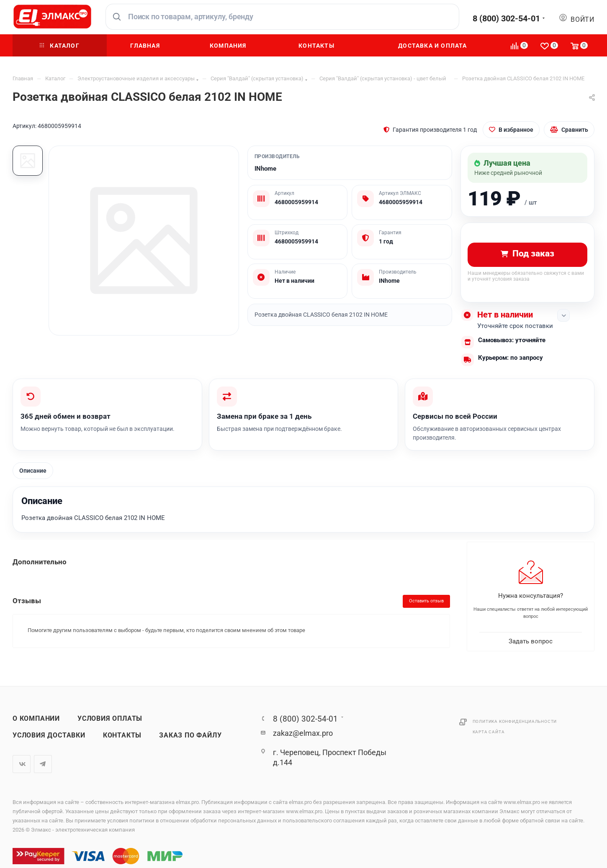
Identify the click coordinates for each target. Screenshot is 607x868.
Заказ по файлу (190, 735)
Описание (33, 471)
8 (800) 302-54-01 (506, 18)
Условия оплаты (110, 719)
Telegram (43, 764)
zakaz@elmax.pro (303, 733)
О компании (36, 719)
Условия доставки (49, 735)
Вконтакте (22, 764)
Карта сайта (489, 732)
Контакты (122, 735)
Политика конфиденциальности (515, 721)
